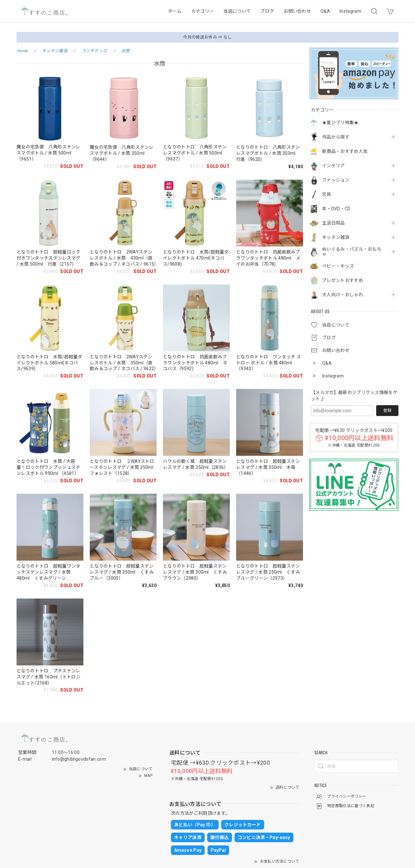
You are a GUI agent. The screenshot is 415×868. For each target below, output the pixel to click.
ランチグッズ (95, 51)
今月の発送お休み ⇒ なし (207, 37)
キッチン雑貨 (336, 237)
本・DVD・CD (336, 209)
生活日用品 (334, 223)
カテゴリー (203, 11)
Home (22, 51)
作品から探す (336, 137)
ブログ (267, 11)
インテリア (334, 166)
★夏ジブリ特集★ (340, 123)
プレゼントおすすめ (343, 280)
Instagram (350, 11)
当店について (237, 11)
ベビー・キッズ (338, 266)
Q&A (325, 11)
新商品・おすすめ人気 (345, 151)
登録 (387, 410)
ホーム (175, 11)
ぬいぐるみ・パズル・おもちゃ (352, 252)
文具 (327, 194)
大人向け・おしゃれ (343, 295)
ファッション (336, 180)
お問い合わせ (297, 11)
